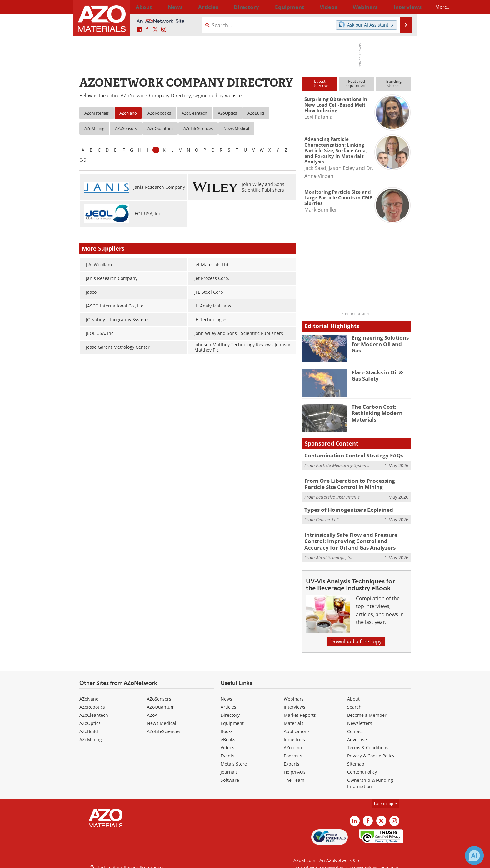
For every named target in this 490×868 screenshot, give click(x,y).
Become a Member (367, 712)
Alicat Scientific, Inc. (335, 554)
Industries (294, 736)
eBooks (228, 736)
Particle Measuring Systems (343, 465)
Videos (227, 744)
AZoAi (153, 712)
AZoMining (94, 128)
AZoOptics (227, 113)
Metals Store (234, 760)
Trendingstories (393, 83)
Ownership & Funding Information (370, 780)
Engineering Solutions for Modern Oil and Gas (381, 340)
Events (227, 752)
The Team (294, 777)
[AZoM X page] (155, 30)
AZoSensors (126, 128)
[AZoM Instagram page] (164, 30)
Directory (228, 7)
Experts (292, 760)
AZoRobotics (159, 113)
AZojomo (293, 744)
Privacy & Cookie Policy (371, 752)
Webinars (294, 695)
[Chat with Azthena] (474, 856)
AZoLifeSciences (198, 128)
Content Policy (362, 768)
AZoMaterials (97, 113)
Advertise (357, 736)
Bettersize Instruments (338, 495)
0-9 (83, 160)
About (353, 695)
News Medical (236, 128)
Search (354, 703)
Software (230, 777)
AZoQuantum (160, 128)
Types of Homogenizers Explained (344, 508)
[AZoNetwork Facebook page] (147, 30)
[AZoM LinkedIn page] (139, 30)
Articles (228, 703)
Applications (297, 728)
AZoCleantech (194, 113)
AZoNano (128, 113)
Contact (355, 728)
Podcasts (293, 752)
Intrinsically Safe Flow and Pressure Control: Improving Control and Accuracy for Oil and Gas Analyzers (357, 539)
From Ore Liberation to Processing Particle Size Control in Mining (354, 483)
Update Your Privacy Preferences (127, 860)
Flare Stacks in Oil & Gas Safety (380, 375)
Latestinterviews (320, 83)
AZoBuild (256, 113)
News (226, 695)
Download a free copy (356, 638)
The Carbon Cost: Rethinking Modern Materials (374, 412)
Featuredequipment (357, 83)
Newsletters (360, 720)
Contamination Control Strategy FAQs (349, 455)
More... (402, 7)
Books (227, 728)
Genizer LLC (327, 517)
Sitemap (356, 760)
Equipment (232, 720)
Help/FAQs (295, 768)
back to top (386, 800)
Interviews (295, 703)
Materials (294, 720)
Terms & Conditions (368, 744)
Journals (229, 768)
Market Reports (300, 712)
